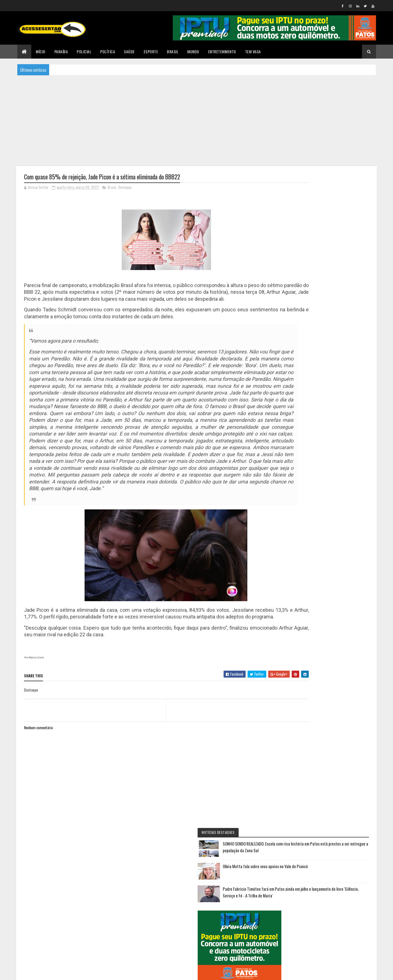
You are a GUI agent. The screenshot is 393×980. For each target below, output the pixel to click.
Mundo (193, 51)
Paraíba (61, 51)
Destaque (125, 188)
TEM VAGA (253, 51)
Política (108, 51)
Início (41, 51)
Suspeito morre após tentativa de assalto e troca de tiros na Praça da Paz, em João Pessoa (340, 778)
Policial (84, 51)
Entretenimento (222, 51)
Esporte (151, 51)
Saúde (129, 51)
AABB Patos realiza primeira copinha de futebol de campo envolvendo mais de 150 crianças (341, 655)
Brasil (173, 51)
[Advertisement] (196, 120)
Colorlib (45, 972)
